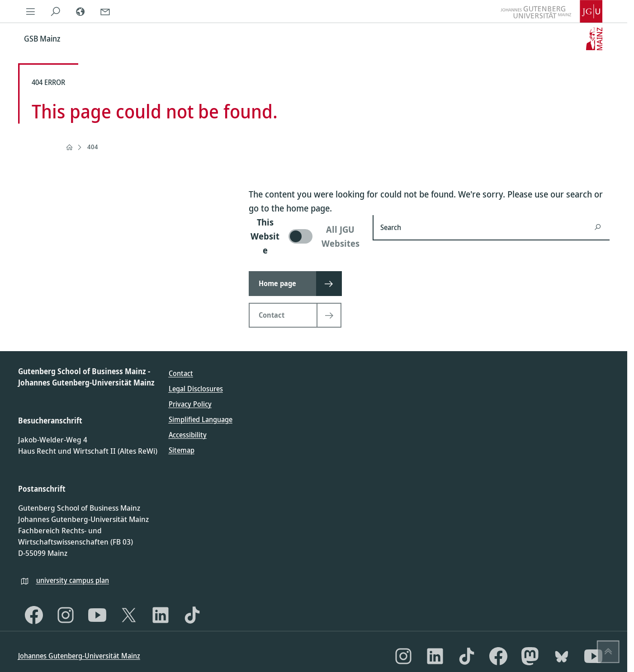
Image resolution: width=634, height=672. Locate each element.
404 (93, 147)
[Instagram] (66, 615)
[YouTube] (97, 615)
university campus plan (73, 580)
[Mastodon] (530, 656)
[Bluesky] (562, 656)
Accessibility (188, 435)
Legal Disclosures (196, 389)
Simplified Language (201, 419)
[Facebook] (34, 615)
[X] (129, 615)
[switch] (305, 236)
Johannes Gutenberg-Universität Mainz (79, 656)
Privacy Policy (190, 404)
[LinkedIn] (161, 615)
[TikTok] (192, 615)
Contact (181, 373)
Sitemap (182, 450)
